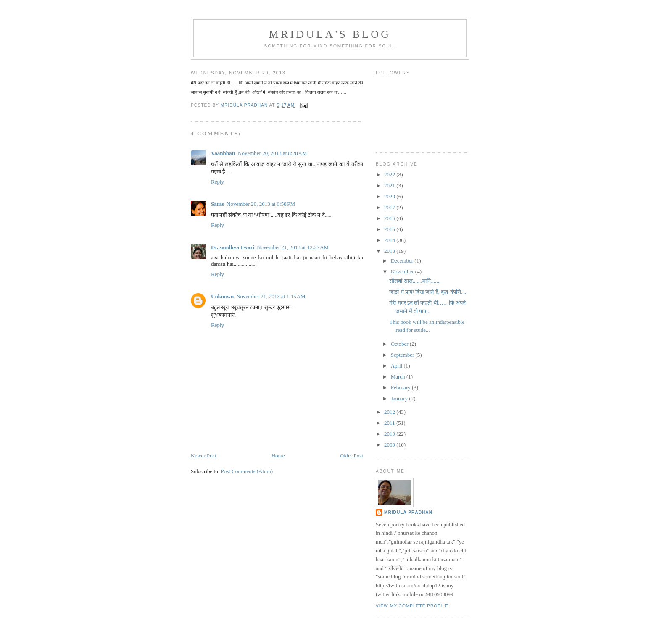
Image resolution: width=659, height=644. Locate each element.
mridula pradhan (408, 512)
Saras (217, 204)
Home (278, 456)
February (401, 388)
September (403, 355)
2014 (390, 240)
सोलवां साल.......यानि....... (415, 281)
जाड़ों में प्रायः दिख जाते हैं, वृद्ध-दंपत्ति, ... (428, 292)
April (397, 366)
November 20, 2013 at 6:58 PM (261, 204)
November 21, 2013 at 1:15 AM (271, 296)
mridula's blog (330, 34)
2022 (390, 175)
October (400, 344)
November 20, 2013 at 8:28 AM (272, 153)
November (403, 272)
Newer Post (203, 456)
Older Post (352, 456)
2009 (390, 445)
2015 (390, 229)
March (399, 377)
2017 (390, 207)
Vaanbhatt (223, 153)
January (400, 398)
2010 (390, 434)
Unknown (222, 296)
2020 (390, 196)
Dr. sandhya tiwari (233, 247)
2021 (390, 185)
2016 (390, 218)
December (403, 261)
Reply (217, 182)
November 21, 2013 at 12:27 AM (293, 247)
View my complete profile (412, 606)
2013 (390, 251)
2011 (390, 423)
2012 (390, 412)
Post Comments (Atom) (247, 471)
